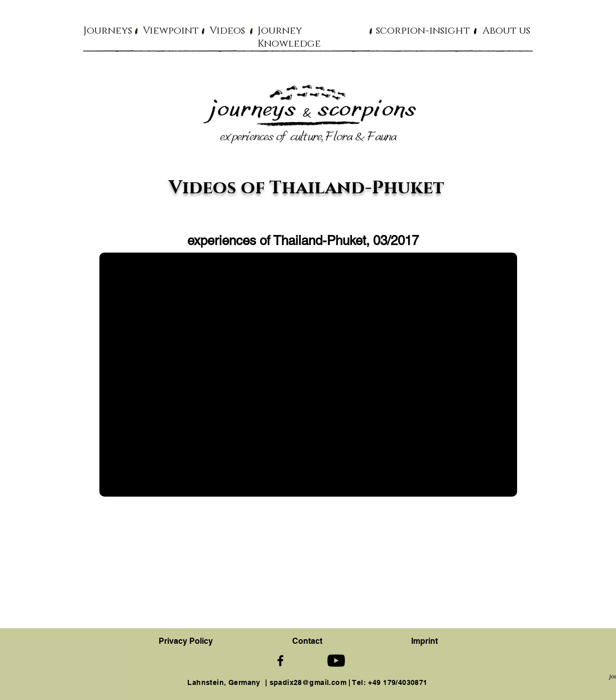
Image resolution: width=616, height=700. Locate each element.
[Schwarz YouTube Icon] (336, 661)
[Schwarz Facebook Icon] (280, 661)
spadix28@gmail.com (308, 682)
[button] (108, 30)
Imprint (424, 641)
